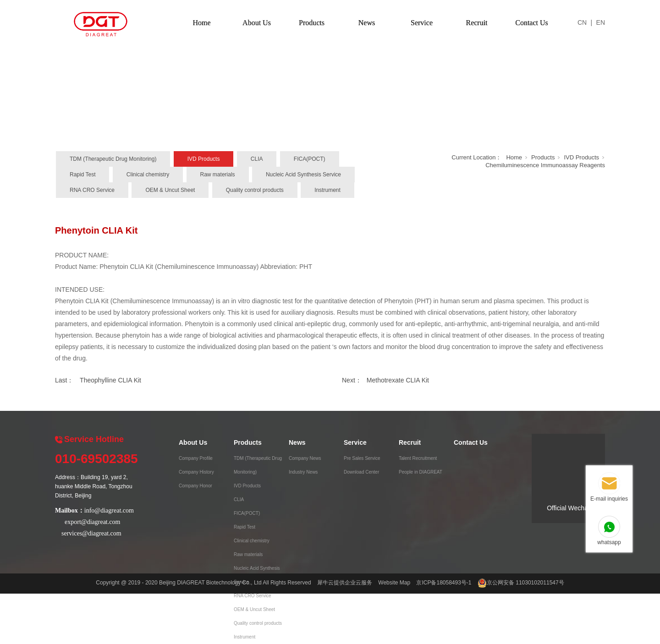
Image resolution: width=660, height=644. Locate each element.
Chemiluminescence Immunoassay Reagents (545, 165)
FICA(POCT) (310, 159)
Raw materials (218, 175)
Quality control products (255, 190)
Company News (305, 458)
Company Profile (196, 458)
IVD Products (204, 159)
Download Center (361, 472)
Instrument (327, 190)
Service (422, 23)
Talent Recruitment (418, 458)
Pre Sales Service (362, 458)
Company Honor (195, 486)
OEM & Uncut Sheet (170, 190)
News (367, 23)
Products (312, 23)
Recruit (476, 23)
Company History (196, 472)
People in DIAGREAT (421, 472)
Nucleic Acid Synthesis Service (303, 175)
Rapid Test (82, 175)
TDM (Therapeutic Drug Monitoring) (113, 159)
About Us (257, 23)
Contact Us (532, 23)
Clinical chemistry (148, 175)
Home (201, 23)
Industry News (303, 472)
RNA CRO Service (92, 190)
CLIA (257, 159)
